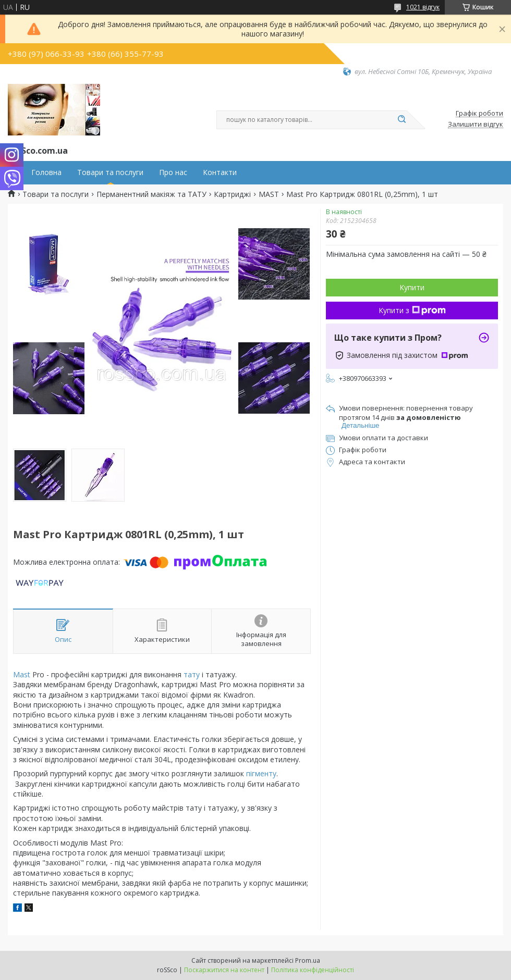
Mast (22, 674)
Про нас (173, 172)
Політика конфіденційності (313, 970)
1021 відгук (423, 7)
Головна (46, 172)
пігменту (261, 773)
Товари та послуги (110, 172)
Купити (412, 287)
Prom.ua (308, 960)
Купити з (412, 310)
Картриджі (232, 194)
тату (192, 674)
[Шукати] (401, 120)
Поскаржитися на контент (224, 970)
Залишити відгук (476, 125)
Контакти (220, 172)
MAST (269, 194)
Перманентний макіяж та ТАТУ (151, 194)
